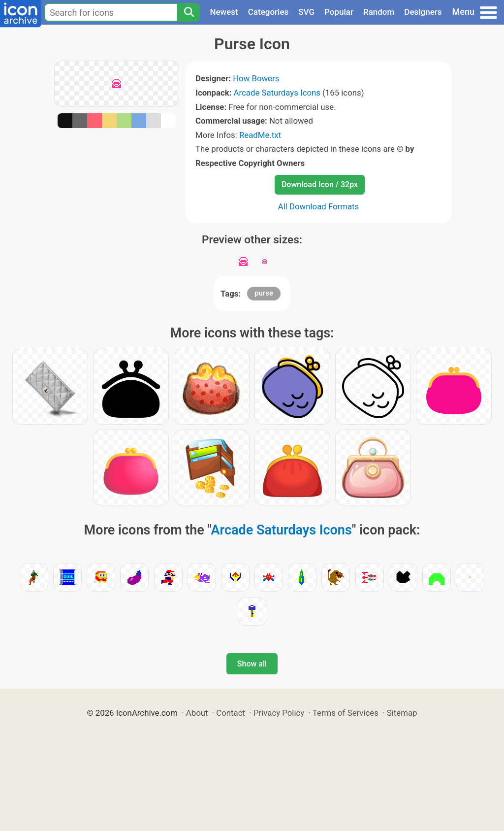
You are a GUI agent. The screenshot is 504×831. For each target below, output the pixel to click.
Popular (339, 12)
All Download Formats (319, 206)
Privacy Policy (279, 713)
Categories (268, 12)
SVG (306, 12)
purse (264, 293)
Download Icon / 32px (320, 184)
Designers (423, 12)
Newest (224, 12)
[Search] (189, 12)
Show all (252, 664)
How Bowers (256, 78)
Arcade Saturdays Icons (277, 93)
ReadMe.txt (260, 135)
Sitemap (402, 713)
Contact (231, 713)
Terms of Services (346, 713)
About (197, 713)
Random (379, 12)
